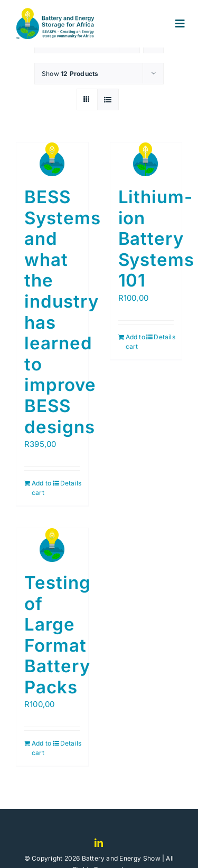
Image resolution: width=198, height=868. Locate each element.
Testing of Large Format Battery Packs (58, 635)
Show (70, 74)
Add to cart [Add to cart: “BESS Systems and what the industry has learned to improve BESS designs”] (41, 488)
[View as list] (108, 99)
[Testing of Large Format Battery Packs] (52, 545)
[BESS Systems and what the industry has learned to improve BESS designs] (52, 159)
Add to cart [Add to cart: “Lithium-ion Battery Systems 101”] (135, 342)
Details (70, 483)
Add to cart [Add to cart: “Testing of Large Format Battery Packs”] (41, 748)
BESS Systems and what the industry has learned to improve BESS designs (63, 312)
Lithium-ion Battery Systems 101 (157, 239)
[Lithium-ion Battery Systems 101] (146, 159)
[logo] (58, 12)
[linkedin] (99, 843)
